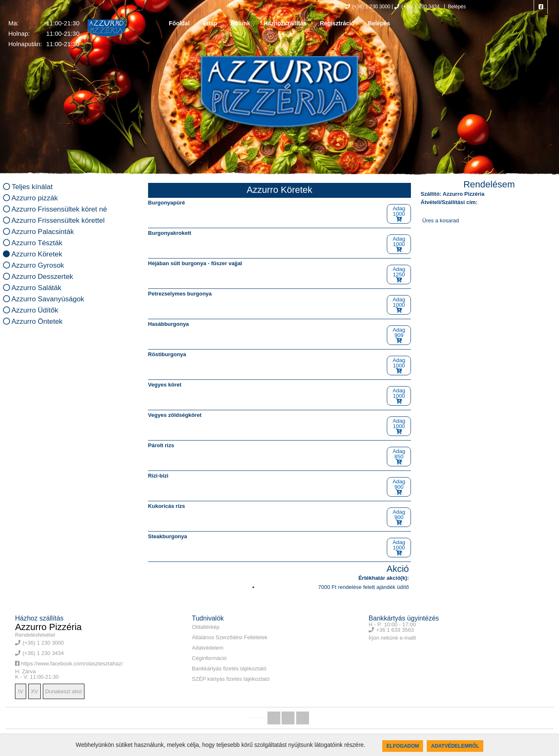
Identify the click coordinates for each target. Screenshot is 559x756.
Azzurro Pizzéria (48, 627)
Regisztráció (337, 23)
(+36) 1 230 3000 (368, 7)
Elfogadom (403, 746)
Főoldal (179, 23)
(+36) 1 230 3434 (417, 7)
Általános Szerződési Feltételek (229, 637)
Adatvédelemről (455, 746)
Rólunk (240, 23)
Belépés (456, 7)
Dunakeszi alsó (64, 691)
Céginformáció (209, 658)
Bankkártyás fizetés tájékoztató (229, 669)
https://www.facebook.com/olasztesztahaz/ (69, 664)
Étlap (210, 23)
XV (34, 691)
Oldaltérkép (205, 627)
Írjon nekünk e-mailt (392, 638)
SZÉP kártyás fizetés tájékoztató (231, 679)
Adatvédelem (208, 648)
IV (21, 691)
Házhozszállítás (285, 23)
